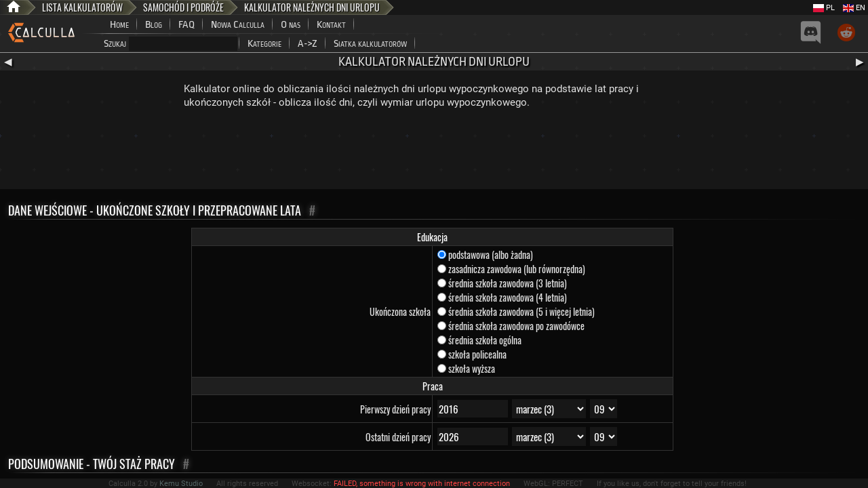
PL (824, 8)
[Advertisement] (434, 152)
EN (854, 8)
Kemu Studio (181, 484)
